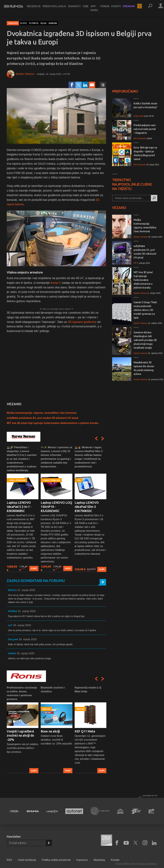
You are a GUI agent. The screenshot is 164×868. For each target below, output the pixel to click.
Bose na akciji (50, 731)
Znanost (77, 8)
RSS (9, 860)
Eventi (119, 8)
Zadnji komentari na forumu (36, 581)
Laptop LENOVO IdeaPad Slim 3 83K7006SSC (87, 507)
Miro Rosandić (140, 138)
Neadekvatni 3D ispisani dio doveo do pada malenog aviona (144, 368)
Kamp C (56, 283)
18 (103, 85)
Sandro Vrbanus (25, 74)
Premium (132, 8)
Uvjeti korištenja (27, 860)
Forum (108, 8)
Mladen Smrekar (141, 237)
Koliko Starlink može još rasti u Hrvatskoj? (145, 105)
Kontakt (115, 860)
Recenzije (37, 8)
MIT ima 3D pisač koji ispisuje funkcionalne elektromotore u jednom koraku (53, 423)
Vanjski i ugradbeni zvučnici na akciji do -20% (20, 735)
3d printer (34, 23)
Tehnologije (13, 23)
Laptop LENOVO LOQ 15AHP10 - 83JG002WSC (56, 507)
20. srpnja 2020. (22, 625)
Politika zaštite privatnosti (56, 860)
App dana (97, 10)
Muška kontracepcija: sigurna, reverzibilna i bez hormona (42, 413)
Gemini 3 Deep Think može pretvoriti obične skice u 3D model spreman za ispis (145, 310)
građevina (53, 23)
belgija (43, 23)
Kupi (34, 568)
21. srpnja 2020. (27, 590)
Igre (89, 8)
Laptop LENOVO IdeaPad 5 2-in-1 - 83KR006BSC (19, 507)
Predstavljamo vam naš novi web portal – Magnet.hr (145, 129)
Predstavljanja (57, 8)
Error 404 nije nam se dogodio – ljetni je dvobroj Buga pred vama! (145, 153)
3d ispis (23, 23)
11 (129, 353)
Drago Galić (139, 116)
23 (129, 138)
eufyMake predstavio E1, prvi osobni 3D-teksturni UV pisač (43, 418)
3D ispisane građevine (82, 322)
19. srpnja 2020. (28, 639)
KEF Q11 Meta (85, 731)
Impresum (82, 860)
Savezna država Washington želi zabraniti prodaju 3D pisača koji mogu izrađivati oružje (145, 340)
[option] (23, 509)
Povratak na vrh (150, 796)
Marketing (99, 860)
